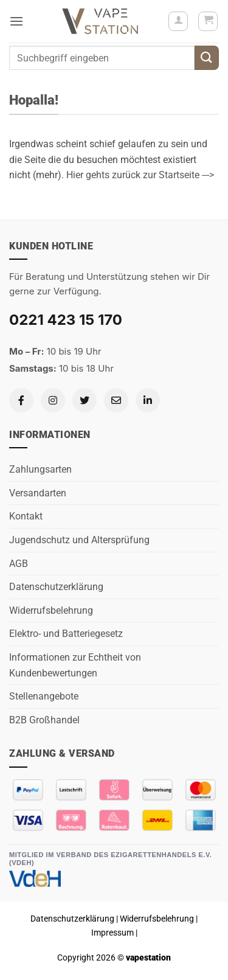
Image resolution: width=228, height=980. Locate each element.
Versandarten (38, 493)
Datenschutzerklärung (56, 587)
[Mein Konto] (178, 21)
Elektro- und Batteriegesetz (66, 634)
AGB (19, 564)
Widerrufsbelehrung (51, 610)
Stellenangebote (44, 696)
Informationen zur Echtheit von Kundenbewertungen (75, 665)
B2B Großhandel (44, 720)
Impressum (112, 933)
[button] (16, 21)
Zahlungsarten (40, 469)
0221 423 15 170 (66, 320)
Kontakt (26, 516)
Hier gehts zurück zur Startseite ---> (140, 175)
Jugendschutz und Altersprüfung (79, 540)
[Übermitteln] (207, 57)
